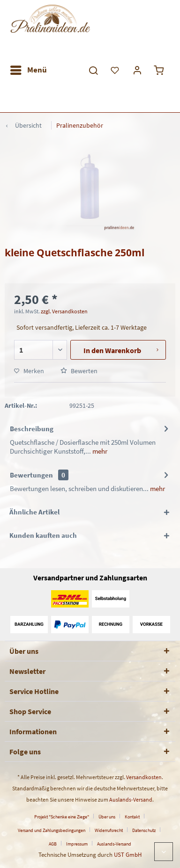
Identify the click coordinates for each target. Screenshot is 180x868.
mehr (99, 451)
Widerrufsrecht (109, 830)
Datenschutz (144, 830)
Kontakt (132, 817)
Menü (29, 69)
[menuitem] (28, 70)
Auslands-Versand (131, 799)
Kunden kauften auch (43, 535)
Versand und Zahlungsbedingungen (52, 830)
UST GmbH (128, 855)
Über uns (107, 817)
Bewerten (79, 371)
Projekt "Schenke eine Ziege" (62, 817)
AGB (53, 844)
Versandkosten (144, 777)
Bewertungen (31, 475)
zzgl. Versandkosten (64, 311)
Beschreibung (32, 429)
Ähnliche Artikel (34, 512)
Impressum (77, 844)
